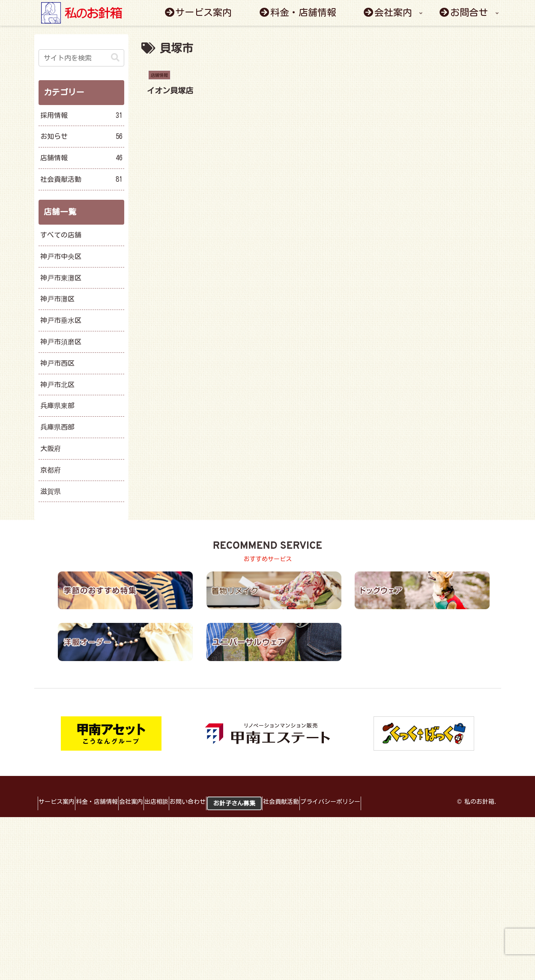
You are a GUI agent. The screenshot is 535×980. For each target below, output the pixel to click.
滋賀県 (51, 491)
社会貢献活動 (331, 802)
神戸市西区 (57, 363)
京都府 (51, 470)
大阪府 (51, 448)
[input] (81, 58)
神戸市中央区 (61, 256)
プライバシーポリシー (388, 802)
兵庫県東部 (57, 406)
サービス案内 (60, 802)
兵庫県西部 (57, 427)
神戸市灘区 (57, 299)
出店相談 (183, 802)
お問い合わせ (222, 802)
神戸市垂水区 (61, 320)
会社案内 (150, 802)
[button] (115, 58)
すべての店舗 (61, 235)
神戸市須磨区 (61, 342)
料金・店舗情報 (108, 802)
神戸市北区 (57, 385)
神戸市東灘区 (61, 278)
